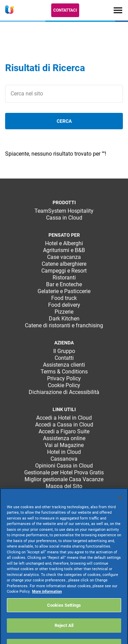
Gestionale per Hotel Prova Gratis (64, 472)
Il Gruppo (64, 351)
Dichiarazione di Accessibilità (64, 392)
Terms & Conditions (64, 372)
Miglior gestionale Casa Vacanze (64, 479)
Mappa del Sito (64, 486)
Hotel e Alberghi (64, 243)
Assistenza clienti (64, 365)
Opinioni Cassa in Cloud (64, 466)
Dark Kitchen (64, 319)
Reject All (64, 635)
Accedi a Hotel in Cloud (64, 418)
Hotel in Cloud (64, 452)
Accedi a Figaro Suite (64, 431)
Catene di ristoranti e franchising (64, 325)
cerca (64, 121)
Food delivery (64, 305)
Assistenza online (64, 438)
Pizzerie (64, 312)
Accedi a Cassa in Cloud (64, 425)
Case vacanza (64, 257)
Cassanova (64, 459)
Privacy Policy (64, 378)
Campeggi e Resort (64, 271)
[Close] (120, 507)
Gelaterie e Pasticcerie (64, 291)
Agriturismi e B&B (64, 250)
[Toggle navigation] (118, 10)
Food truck (64, 298)
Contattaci (65, 10)
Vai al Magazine (64, 445)
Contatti (64, 358)
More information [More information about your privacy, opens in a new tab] (47, 601)
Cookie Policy (64, 385)
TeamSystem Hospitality (64, 211)
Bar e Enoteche (64, 284)
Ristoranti (64, 278)
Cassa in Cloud (64, 218)
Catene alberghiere (64, 264)
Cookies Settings (64, 614)
